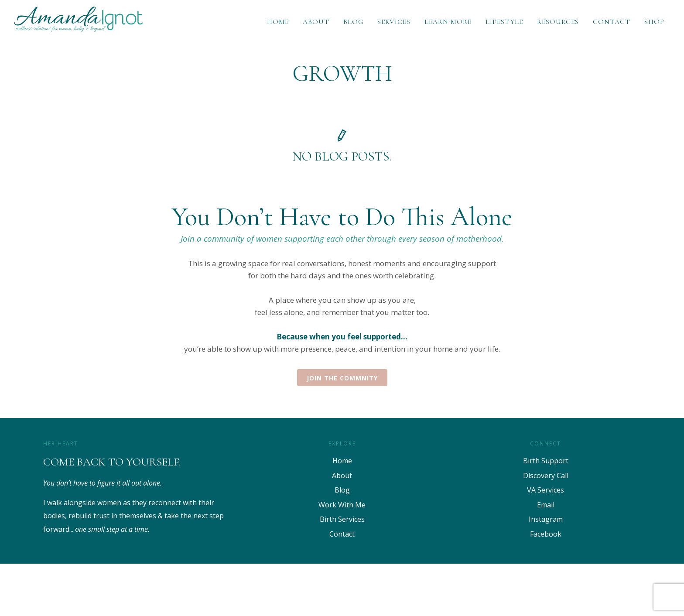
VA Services (545, 490)
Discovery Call (546, 476)
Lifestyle (504, 22)
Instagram (546, 519)
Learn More (448, 22)
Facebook (546, 534)
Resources (558, 22)
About (316, 22)
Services (394, 22)
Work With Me (342, 505)
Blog (353, 22)
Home (278, 22)
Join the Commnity (342, 378)
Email (546, 505)
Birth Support (546, 461)
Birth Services (342, 519)
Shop (654, 22)
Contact (612, 22)
